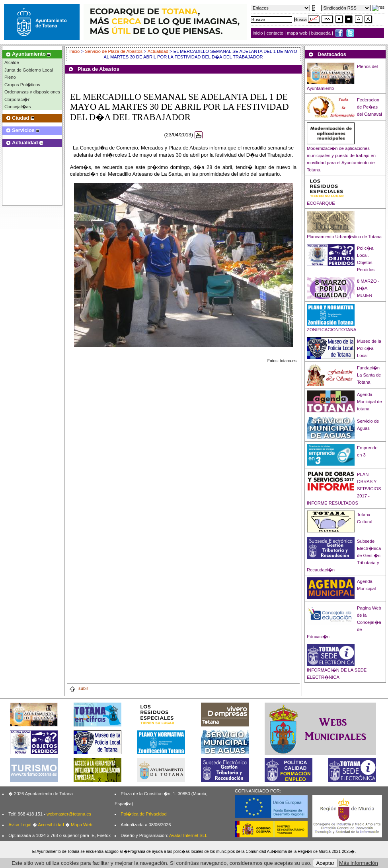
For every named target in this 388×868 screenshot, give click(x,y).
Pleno (10, 77)
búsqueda (322, 33)
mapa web (298, 33)
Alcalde (12, 62)
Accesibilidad (51, 825)
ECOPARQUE (321, 203)
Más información (359, 863)
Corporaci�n (18, 99)
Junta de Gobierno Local (29, 70)
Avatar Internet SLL (188, 835)
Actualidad (158, 51)
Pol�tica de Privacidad (143, 814)
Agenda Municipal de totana (369, 402)
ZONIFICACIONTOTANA (332, 330)
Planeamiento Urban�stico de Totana (344, 237)
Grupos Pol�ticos (22, 85)
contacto (275, 33)
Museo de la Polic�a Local (369, 348)
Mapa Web (82, 825)
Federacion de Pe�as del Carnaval (369, 107)
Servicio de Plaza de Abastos (114, 51)
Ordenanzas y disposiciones (32, 92)
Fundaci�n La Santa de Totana (369, 375)
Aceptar (325, 863)
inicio (258, 33)
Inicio (75, 51)
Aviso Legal (20, 825)
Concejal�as (18, 107)
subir (78, 688)
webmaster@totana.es (69, 814)
